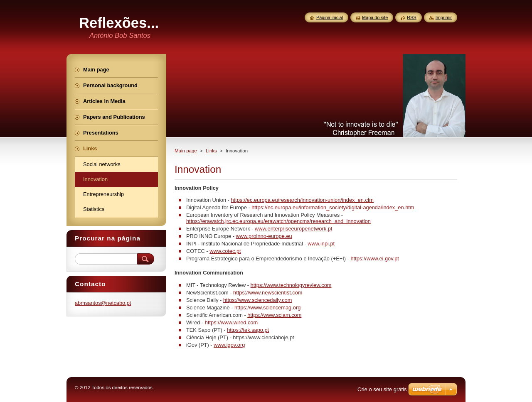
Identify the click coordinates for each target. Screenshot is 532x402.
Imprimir (444, 17)
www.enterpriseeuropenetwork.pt (293, 229)
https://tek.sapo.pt (248, 330)
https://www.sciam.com (274, 315)
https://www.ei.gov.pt (374, 259)
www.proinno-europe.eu (264, 236)
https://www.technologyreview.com (291, 285)
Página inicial (330, 17)
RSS (411, 17)
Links (211, 151)
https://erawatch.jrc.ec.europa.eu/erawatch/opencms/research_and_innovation (278, 221)
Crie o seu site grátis (382, 389)
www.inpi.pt (321, 244)
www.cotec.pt (225, 251)
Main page (186, 151)
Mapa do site (375, 17)
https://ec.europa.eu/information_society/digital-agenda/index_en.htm (333, 207)
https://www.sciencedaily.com (257, 300)
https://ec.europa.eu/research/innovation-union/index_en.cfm (302, 200)
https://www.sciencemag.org (267, 308)
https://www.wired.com (231, 322)
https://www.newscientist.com (268, 293)
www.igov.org (229, 345)
